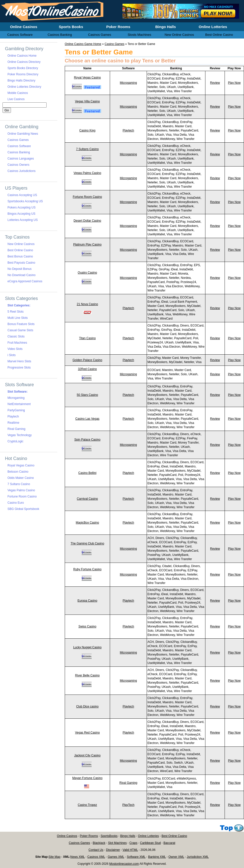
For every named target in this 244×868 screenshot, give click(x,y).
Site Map (54, 857)
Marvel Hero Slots (19, 361)
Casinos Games (18, 140)
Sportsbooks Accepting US (25, 201)
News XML (78, 857)
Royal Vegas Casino (87, 78)
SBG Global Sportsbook (23, 509)
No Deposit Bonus (20, 269)
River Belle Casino (88, 675)
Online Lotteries (148, 836)
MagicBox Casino (87, 523)
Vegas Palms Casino (88, 173)
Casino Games (114, 44)
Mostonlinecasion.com (124, 864)
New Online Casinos (21, 244)
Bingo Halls (128, 836)
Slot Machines (117, 843)
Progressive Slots (19, 368)
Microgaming (128, 83)
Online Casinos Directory (24, 62)
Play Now (234, 83)
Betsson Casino (18, 472)
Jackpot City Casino (87, 755)
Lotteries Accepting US (23, 220)
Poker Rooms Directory (23, 74)
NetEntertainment (19, 404)
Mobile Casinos (18, 93)
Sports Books (71, 27)
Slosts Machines (140, 35)
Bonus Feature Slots (21, 324)
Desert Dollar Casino (88, 221)
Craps (133, 843)
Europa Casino (87, 601)
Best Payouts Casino (21, 263)
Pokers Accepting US (22, 207)
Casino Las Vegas (88, 419)
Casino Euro (16, 503)
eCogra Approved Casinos (25, 281)
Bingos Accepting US (21, 214)
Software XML (136, 857)
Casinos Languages (21, 159)
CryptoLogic (15, 441)
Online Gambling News (23, 134)
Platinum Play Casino (87, 245)
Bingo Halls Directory (21, 81)
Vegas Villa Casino (87, 101)
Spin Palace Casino (88, 440)
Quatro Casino (87, 273)
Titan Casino (87, 338)
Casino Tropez (87, 805)
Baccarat (169, 843)
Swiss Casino (87, 626)
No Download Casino (22, 275)
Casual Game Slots (20, 330)
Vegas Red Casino (87, 733)
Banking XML (157, 857)
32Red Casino (87, 369)
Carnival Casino (88, 499)
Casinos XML (96, 857)
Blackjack (99, 843)
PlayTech (128, 805)
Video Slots (15, 349)
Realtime (13, 423)
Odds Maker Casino (21, 478)
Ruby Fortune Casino (87, 569)
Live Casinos (16, 99)
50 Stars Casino (87, 395)
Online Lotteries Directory (24, 87)
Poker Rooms (89, 836)
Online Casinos (67, 836)
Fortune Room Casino (87, 197)
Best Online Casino (20, 250)
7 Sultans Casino (88, 149)
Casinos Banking (19, 152)
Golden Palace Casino (87, 360)
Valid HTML (130, 850)
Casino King (88, 130)
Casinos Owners (18, 165)
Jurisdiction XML (198, 857)
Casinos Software (19, 146)
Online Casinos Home (22, 56)
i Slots (12, 355)
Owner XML (176, 857)
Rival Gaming (128, 783)
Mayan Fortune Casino (87, 778)
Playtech (128, 130)
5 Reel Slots (16, 312)
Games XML (116, 857)
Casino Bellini (88, 473)
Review (215, 83)
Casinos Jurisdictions (22, 171)
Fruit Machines (17, 343)
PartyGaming (16, 410)
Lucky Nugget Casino (87, 647)
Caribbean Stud (150, 843)
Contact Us (96, 850)
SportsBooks (109, 836)
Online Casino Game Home (83, 44)
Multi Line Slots (18, 318)
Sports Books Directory (23, 68)
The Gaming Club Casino (88, 543)
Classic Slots (16, 336)
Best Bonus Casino (20, 256)
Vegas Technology (20, 435)
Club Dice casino (87, 706)
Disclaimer (113, 850)
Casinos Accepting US (22, 195)
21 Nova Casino (87, 304)
